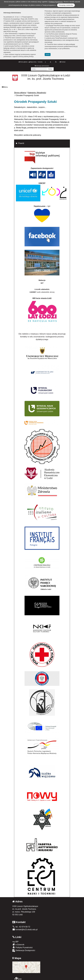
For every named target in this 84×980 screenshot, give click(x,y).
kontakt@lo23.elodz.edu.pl (25, 930)
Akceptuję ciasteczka (66, 5)
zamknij (48, 55)
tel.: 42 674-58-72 (21, 927)
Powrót (21, 143)
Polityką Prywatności (56, 2)
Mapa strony (33, 62)
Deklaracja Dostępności (24, 951)
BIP (15, 942)
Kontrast (63, 62)
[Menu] (42, 87)
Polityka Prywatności (22, 947)
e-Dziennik (18, 944)
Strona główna (23, 62)
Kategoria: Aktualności (37, 93)
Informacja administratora (42, 66)
